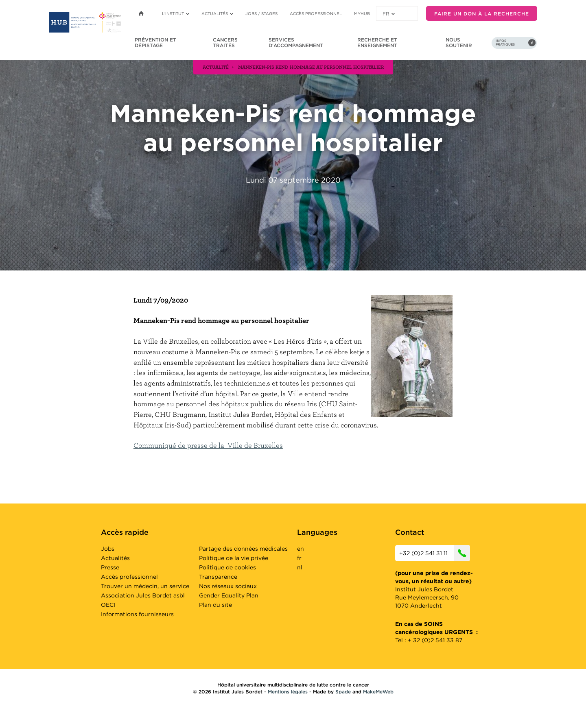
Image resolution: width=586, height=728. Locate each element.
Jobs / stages (261, 13)
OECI (108, 605)
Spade (343, 692)
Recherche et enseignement (377, 43)
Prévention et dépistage (155, 43)
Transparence (218, 577)
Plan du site (215, 605)
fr (389, 14)
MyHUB (362, 13)
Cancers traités (225, 43)
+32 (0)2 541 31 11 (435, 553)
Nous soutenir (459, 43)
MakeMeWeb (378, 692)
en (301, 549)
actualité (216, 67)
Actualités (217, 13)
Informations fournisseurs (137, 614)
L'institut (176, 13)
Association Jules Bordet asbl (143, 595)
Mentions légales (288, 692)
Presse (110, 567)
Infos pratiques (505, 43)
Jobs (108, 549)
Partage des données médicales (243, 549)
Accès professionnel (316, 13)
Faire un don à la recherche (482, 14)
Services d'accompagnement (296, 43)
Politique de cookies (227, 567)
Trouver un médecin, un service (145, 586)
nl (300, 567)
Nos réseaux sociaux (228, 586)
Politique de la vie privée (234, 558)
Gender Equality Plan (229, 595)
